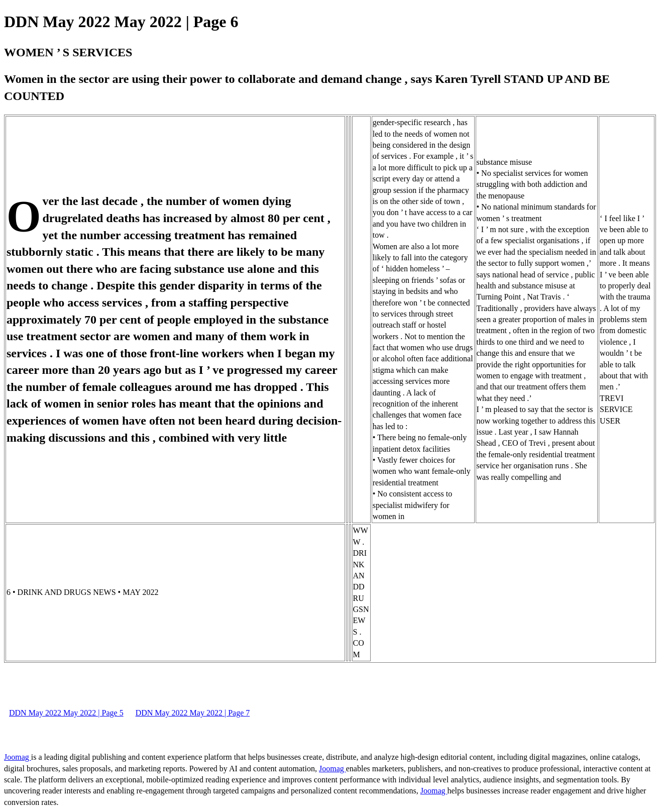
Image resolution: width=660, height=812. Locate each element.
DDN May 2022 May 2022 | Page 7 (193, 713)
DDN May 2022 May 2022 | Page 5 (66, 713)
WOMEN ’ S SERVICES (68, 52)
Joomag (18, 757)
